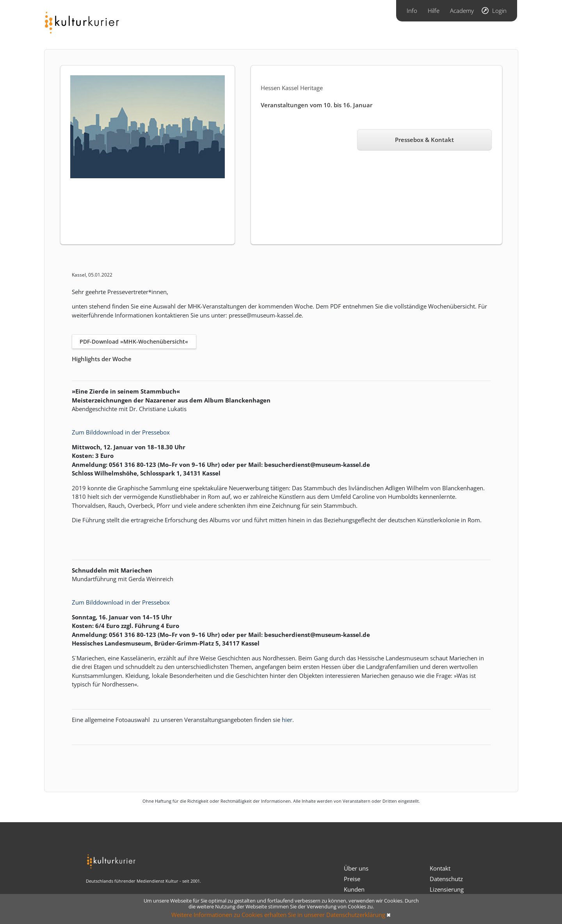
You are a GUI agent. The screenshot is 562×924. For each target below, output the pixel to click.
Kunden (354, 889)
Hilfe (434, 11)
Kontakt (440, 868)
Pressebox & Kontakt (424, 140)
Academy (462, 11)
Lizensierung (447, 889)
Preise (352, 879)
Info (412, 11)
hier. (288, 720)
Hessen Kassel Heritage (292, 88)
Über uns (356, 868)
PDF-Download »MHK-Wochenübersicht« (134, 341)
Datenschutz (446, 879)
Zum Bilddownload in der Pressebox (121, 432)
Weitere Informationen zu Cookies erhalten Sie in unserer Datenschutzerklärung (278, 915)
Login (499, 11)
